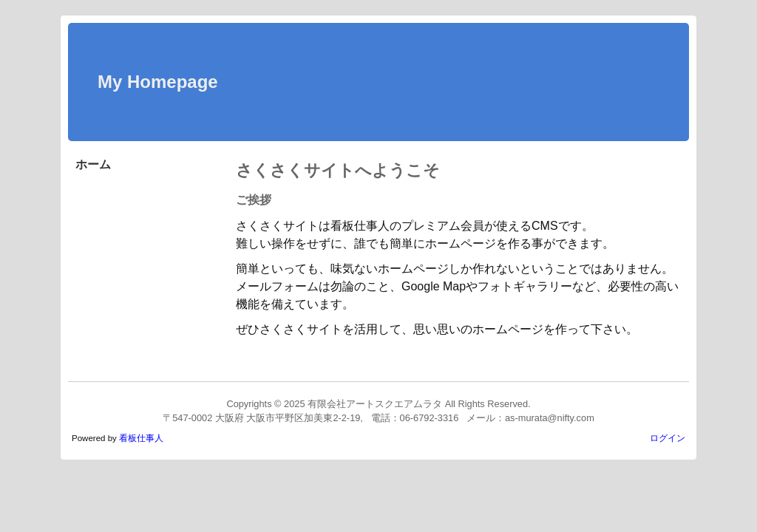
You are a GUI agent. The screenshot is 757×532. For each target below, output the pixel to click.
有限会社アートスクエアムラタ (375, 404)
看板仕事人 (141, 438)
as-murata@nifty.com (550, 418)
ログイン (668, 438)
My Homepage (158, 82)
